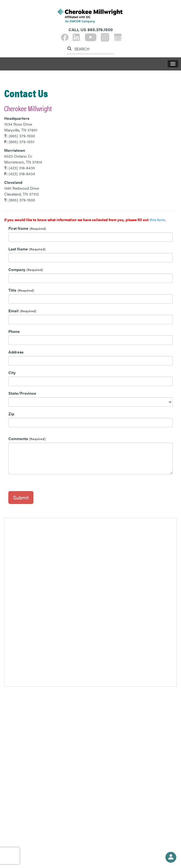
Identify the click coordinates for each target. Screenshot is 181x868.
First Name (18, 228)
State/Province (22, 393)
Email (14, 311)
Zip (11, 414)
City (12, 372)
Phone (14, 331)
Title (12, 290)
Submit (21, 497)
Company (17, 269)
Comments (18, 438)
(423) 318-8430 (22, 168)
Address (16, 352)
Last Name (18, 249)
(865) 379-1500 (22, 136)
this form (157, 220)
